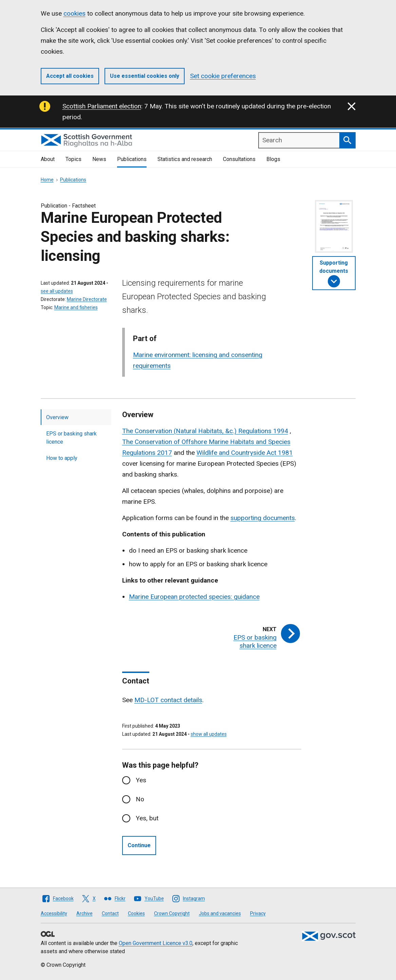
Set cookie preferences (223, 76)
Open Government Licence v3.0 (156, 943)
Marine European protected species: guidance (194, 597)
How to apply (62, 458)
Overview (57, 417)
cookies (74, 13)
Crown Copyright (172, 913)
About (48, 159)
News (99, 159)
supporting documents (263, 518)
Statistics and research (185, 159)
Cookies (136, 913)
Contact (110, 913)
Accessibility (54, 913)
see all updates (57, 291)
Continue (139, 845)
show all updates (209, 734)
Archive (84, 913)
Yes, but (147, 818)
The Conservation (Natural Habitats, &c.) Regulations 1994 (205, 431)
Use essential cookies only (145, 76)
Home (47, 180)
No (140, 799)
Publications (132, 159)
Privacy (258, 913)
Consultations (239, 159)
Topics (73, 159)
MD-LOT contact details (168, 700)
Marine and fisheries (76, 307)
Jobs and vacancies (220, 913)
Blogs (273, 159)
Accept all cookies (70, 76)
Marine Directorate (87, 299)
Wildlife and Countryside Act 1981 (245, 453)
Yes (141, 780)
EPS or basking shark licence (71, 438)
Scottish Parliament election (102, 106)
